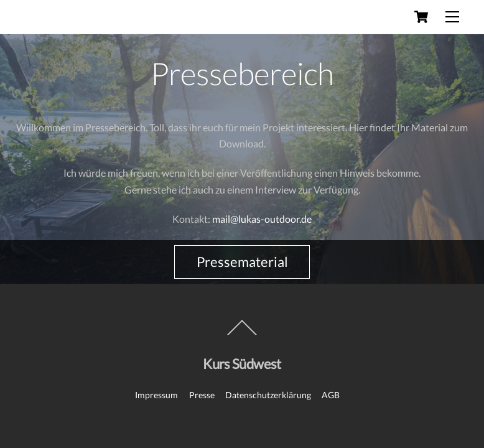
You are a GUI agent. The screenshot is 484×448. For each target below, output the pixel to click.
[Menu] (452, 17)
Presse (202, 395)
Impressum (156, 395)
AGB (331, 395)
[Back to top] (242, 334)
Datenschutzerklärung (268, 395)
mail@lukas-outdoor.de (262, 219)
